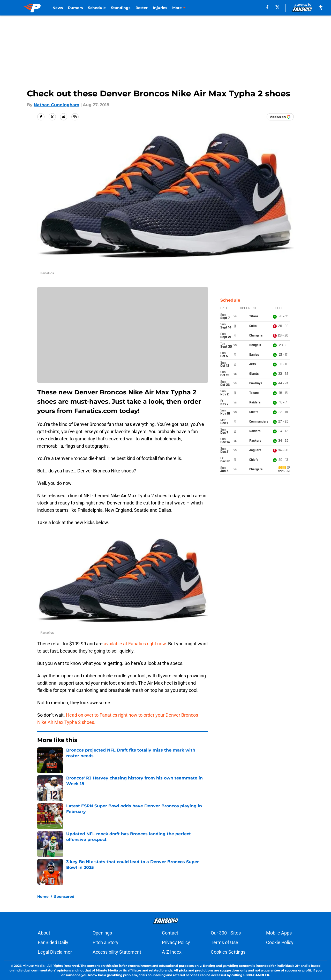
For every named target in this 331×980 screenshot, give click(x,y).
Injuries (160, 8)
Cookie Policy (280, 942)
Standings (121, 8)
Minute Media (33, 966)
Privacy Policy (176, 942)
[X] (277, 7)
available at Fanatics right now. (135, 644)
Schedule (97, 8)
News (58, 8)
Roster (142, 8)
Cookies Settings (228, 952)
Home (43, 897)
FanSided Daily (53, 942)
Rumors (75, 8)
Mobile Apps (279, 933)
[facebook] (267, 7)
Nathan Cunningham (57, 105)
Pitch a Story (106, 942)
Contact (170, 933)
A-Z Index (172, 952)
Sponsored (64, 897)
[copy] (75, 117)
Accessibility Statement (117, 952)
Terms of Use (224, 942)
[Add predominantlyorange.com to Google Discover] (280, 117)
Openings (102, 933)
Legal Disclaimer (55, 952)
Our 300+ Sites (226, 933)
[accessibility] (321, 7)
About (44, 933)
